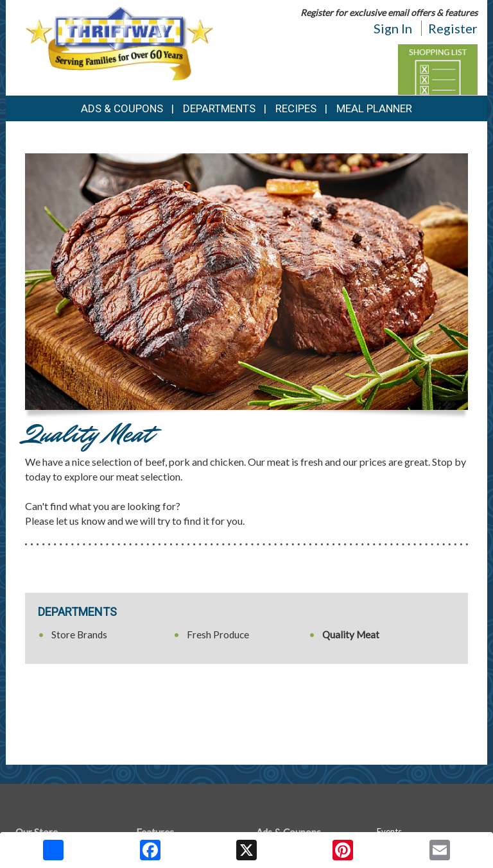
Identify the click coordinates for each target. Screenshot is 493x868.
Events (389, 831)
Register (453, 28)
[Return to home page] (119, 42)
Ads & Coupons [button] (122, 108)
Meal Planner (374, 108)
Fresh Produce (218, 634)
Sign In (393, 28)
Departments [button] (219, 108)
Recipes (296, 108)
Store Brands (79, 634)
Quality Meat (351, 634)
